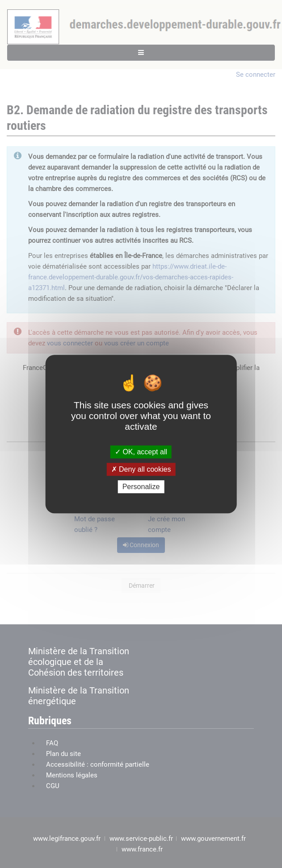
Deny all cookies (141, 469)
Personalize (141, 487)
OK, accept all (141, 452)
